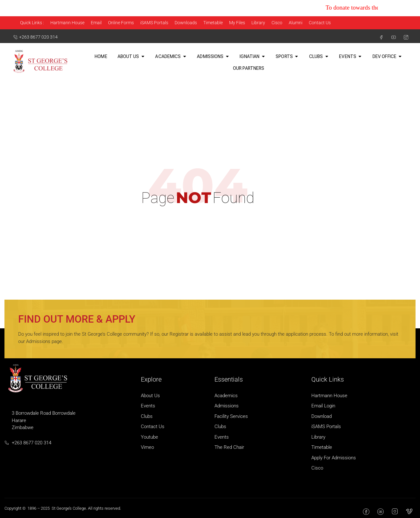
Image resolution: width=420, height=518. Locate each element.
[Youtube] (391, 37)
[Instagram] (403, 37)
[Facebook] (379, 37)
